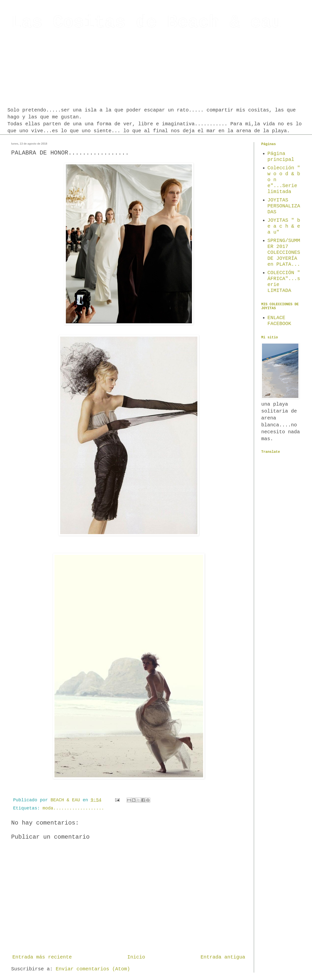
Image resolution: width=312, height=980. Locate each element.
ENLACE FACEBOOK (279, 321)
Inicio (136, 957)
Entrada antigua (223, 957)
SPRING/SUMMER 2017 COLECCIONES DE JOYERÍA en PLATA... (284, 252)
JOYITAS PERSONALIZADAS (284, 206)
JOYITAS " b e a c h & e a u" (284, 226)
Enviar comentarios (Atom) (93, 969)
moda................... (73, 808)
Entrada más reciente (42, 957)
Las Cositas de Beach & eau (146, 23)
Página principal (281, 157)
